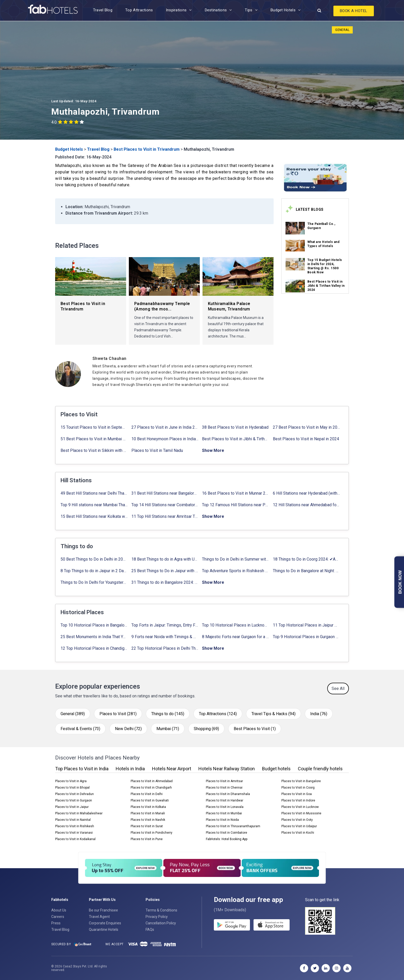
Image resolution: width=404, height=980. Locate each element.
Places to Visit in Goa (297, 794)
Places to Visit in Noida (222, 820)
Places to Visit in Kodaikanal (75, 839)
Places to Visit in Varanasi (74, 833)
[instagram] (336, 968)
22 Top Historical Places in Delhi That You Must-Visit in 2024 (165, 648)
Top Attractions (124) (218, 714)
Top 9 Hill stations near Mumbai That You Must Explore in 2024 (94, 505)
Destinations (216, 10)
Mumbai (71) (168, 729)
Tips (249, 10)
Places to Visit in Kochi (298, 833)
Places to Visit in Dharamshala (228, 794)
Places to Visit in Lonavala (225, 807)
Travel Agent (99, 917)
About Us (59, 910)
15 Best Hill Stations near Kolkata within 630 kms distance (94, 516)
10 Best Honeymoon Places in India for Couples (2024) (165, 439)
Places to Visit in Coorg (298, 788)
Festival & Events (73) (80, 729)
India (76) (319, 714)
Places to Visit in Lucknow (300, 807)
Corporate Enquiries (105, 923)
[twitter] (315, 968)
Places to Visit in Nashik (148, 820)
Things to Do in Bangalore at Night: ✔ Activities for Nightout (306, 571)
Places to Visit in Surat (147, 826)
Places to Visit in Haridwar (225, 800)
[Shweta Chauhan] (183, 358)
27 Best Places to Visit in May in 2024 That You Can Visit (306, 427)
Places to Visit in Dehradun (74, 794)
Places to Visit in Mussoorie (301, 813)
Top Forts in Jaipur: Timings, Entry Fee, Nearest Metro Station (165, 625)
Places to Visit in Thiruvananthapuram (233, 826)
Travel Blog (103, 10)
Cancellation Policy (161, 923)
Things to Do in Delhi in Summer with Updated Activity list (236, 559)
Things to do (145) (168, 714)
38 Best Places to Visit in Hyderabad (235, 427)
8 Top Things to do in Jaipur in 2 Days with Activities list (94, 571)
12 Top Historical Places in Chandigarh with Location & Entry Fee (94, 648)
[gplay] (232, 925)
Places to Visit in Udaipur (299, 826)
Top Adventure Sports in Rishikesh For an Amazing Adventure (236, 571)
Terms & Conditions (161, 910)
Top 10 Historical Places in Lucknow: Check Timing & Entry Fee (236, 625)
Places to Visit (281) (118, 714)
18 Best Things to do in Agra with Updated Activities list (165, 559)
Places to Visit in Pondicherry (151, 833)
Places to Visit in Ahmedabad (152, 781)
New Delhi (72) (128, 729)
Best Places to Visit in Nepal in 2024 (306, 439)
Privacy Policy (157, 917)
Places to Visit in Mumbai (224, 813)
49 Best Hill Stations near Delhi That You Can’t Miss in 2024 (94, 493)
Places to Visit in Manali (148, 813)
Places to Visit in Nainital (73, 820)
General (342, 30)
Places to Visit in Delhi (147, 794)
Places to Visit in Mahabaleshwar (79, 813)
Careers (58, 917)
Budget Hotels (283, 10)
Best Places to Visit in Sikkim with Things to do (94, 450)
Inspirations (176, 10)
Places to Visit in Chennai (224, 788)
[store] (272, 925)
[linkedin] (326, 968)
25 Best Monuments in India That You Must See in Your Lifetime (94, 637)
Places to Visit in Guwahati (150, 800)
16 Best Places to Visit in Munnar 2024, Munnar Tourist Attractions (236, 493)
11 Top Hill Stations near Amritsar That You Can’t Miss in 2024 (165, 516)
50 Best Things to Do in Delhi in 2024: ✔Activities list (94, 559)
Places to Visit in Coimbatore (226, 833)
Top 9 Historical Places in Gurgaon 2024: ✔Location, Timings (306, 637)
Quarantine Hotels (104, 930)
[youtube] (347, 968)
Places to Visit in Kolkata (148, 807)
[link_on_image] (295, 228)
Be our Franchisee (103, 910)
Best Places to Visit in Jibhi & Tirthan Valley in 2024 (326, 286)
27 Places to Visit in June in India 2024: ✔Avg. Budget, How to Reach (165, 427)
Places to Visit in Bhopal (72, 788)
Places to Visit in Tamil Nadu (157, 450)
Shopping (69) (206, 729)
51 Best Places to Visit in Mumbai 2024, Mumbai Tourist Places (94, 439)
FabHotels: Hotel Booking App (227, 839)
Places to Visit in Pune (147, 839)
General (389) (73, 714)
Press (56, 923)
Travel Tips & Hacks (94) (273, 714)
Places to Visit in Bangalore (301, 781)
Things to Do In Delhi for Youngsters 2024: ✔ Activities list (94, 582)
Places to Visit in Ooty (297, 820)
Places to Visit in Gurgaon (74, 800)
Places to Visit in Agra (71, 781)
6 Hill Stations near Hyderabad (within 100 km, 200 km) (306, 493)
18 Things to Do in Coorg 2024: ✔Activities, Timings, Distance (306, 559)
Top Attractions (139, 10)
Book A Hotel (354, 11)
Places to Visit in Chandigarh (151, 788)
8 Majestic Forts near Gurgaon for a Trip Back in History (236, 637)
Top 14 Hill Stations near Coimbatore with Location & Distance (165, 505)
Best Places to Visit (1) (255, 729)
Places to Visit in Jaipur (72, 807)
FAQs (150, 930)
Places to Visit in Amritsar (224, 781)
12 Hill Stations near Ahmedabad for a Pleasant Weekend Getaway (306, 505)
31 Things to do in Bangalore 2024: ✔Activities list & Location (165, 582)
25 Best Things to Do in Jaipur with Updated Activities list (165, 571)
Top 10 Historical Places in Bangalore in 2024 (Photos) (94, 625)
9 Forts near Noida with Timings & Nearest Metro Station (165, 637)
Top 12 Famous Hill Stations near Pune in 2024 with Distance (236, 505)
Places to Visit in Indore (298, 800)
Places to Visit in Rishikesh (75, 826)
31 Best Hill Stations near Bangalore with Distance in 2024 (165, 493)
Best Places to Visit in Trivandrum (147, 149)
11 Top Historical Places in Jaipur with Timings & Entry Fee (306, 625)
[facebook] (304, 968)
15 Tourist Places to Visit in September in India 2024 (94, 427)
